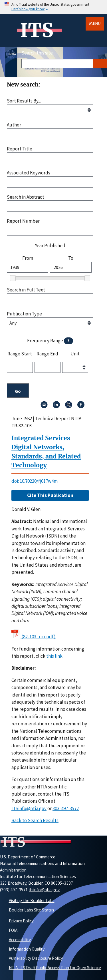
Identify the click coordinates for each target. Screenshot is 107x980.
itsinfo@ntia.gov (44, 890)
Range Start (20, 354)
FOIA (13, 930)
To (71, 258)
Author (14, 125)
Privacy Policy (21, 921)
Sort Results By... (24, 101)
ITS (37, 30)
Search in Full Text (26, 290)
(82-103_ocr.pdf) (39, 637)
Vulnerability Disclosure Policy (36, 958)
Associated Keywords (29, 173)
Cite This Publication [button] (50, 495)
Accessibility (20, 940)
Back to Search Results (35, 820)
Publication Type (24, 314)
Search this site (37, 53)
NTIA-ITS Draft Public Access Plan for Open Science (55, 968)
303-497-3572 (66, 808)
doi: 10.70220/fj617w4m (35, 481)
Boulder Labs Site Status (32, 910)
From (28, 258)
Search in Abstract (26, 197)
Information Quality (27, 949)
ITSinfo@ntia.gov (29, 808)
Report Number (23, 221)
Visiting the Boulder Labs (32, 900)
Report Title (20, 149)
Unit (75, 354)
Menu (95, 24)
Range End (47, 354)
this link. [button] (55, 656)
